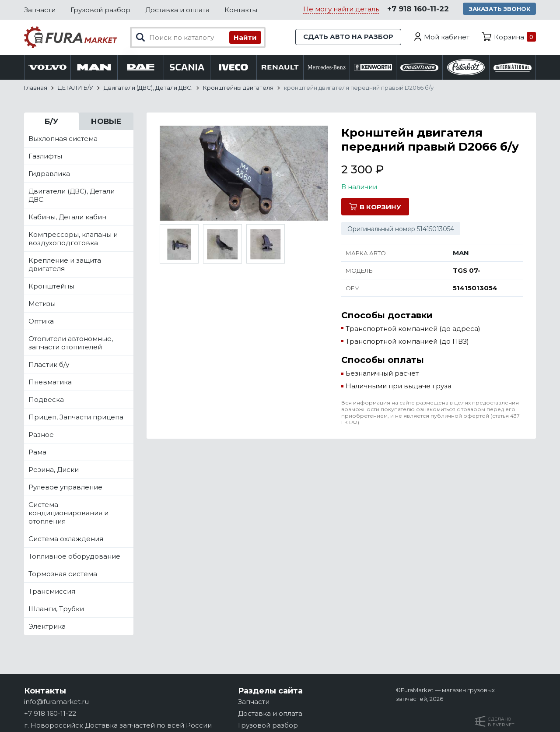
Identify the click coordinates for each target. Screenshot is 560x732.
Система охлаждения (66, 539)
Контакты (241, 10)
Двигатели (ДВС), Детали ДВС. (72, 196)
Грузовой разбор (100, 10)
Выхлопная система (63, 139)
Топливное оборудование (74, 557)
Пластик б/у (49, 365)
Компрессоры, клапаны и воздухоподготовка (73, 239)
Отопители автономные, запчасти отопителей (71, 343)
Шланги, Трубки (56, 609)
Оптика (41, 322)
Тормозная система (63, 574)
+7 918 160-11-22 (417, 9)
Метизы (42, 304)
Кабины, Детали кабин (67, 217)
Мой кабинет (447, 37)
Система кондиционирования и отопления (68, 513)
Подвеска (46, 400)
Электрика (47, 627)
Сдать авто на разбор (348, 37)
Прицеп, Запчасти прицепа (76, 417)
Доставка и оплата (177, 10)
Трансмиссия (52, 592)
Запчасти (40, 10)
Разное (41, 435)
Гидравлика (49, 174)
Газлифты (45, 157)
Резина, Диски (54, 470)
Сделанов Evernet (501, 722)
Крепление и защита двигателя (65, 265)
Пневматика (50, 382)
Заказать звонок (499, 9)
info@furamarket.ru (56, 702)
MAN (461, 253)
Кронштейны (51, 287)
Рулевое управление (65, 487)
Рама (37, 452)
